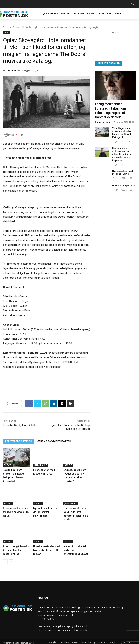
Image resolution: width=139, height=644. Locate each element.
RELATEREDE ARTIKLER (19, 441)
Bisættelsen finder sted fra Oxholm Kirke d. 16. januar (16, 511)
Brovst (16, 27)
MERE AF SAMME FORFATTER (54, 441)
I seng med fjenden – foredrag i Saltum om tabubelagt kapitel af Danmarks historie (110, 110)
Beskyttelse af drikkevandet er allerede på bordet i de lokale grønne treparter (123, 152)
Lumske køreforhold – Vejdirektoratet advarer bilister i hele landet (76, 511)
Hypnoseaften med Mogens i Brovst (122, 171)
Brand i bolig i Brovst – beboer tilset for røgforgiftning (15, 545)
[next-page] (11, 556)
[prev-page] (5, 556)
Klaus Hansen (13, 70)
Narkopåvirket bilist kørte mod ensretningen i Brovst (76, 545)
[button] (132, 4)
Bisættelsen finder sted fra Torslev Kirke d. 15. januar (46, 545)
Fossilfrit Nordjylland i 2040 (19, 425)
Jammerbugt (41, 465)
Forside (7, 27)
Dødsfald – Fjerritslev (124, 184)
